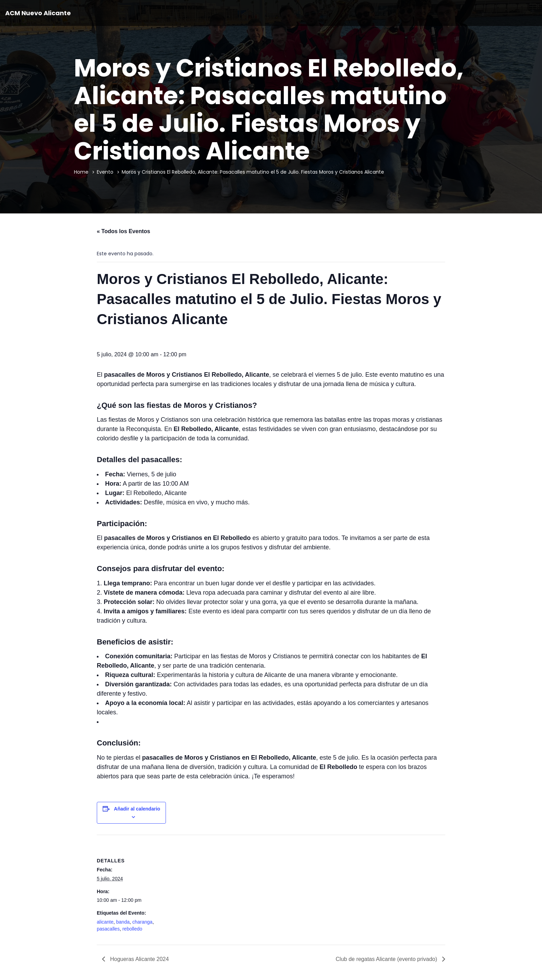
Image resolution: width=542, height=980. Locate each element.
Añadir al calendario (137, 809)
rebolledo (132, 929)
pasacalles (108, 929)
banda (123, 922)
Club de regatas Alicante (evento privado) (387, 959)
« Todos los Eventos (123, 231)
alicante (105, 922)
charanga (142, 922)
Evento (105, 172)
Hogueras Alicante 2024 (139, 959)
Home (81, 172)
